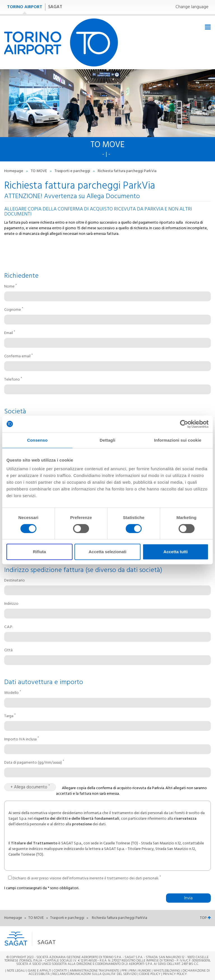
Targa (10, 716)
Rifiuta (39, 552)
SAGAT (55, 7)
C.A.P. (9, 627)
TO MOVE (39, 171)
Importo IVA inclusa (22, 740)
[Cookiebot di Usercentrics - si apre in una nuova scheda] (184, 424)
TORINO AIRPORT (25, 7)
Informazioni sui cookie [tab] (178, 440)
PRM (133, 971)
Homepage (14, 171)
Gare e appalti (40, 971)
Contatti (60, 971)
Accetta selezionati (107, 552)
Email (10, 333)
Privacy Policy (175, 974)
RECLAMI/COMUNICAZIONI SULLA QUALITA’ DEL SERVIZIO (95, 974)
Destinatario (15, 581)
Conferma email (18, 356)
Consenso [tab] (37, 440)
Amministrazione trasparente (94, 971)
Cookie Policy (150, 974)
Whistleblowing (167, 971)
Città (8, 650)
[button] (72, 939)
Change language (192, 7)
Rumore (145, 971)
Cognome (14, 310)
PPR (124, 971)
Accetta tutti (176, 552)
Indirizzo (11, 604)
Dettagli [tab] (107, 440)
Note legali (16, 971)
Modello (13, 693)
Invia (188, 898)
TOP (205, 918)
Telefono (13, 380)
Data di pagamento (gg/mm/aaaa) (34, 763)
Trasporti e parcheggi (73, 171)
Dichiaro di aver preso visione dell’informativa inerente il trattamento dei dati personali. (85, 878)
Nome (10, 287)
